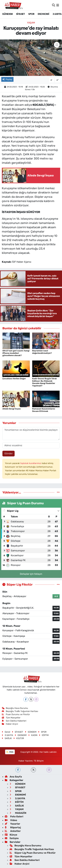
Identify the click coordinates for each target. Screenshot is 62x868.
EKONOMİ (43, 14)
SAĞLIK (7, 738)
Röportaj (13, 827)
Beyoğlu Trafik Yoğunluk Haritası (20, 711)
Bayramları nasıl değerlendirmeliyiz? (42, 352)
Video (11, 820)
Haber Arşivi (10, 724)
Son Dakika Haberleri (14, 721)
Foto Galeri (14, 816)
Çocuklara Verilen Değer (14, 379)
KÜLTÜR (19, 738)
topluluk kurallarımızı (31, 463)
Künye (11, 835)
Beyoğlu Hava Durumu (15, 708)
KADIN (33, 735)
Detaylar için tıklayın (31, 574)
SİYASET (21, 14)
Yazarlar (12, 824)
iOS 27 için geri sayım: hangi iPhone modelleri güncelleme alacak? (16, 353)
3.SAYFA (57, 14)
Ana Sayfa (13, 777)
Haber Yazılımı (26, 761)
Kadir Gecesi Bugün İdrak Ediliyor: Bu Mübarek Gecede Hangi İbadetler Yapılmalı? (44, 382)
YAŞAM (31, 23)
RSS (10, 752)
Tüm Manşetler (11, 718)
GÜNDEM (7, 14)
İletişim (12, 838)
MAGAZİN (18, 813)
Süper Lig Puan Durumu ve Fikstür (33, 853)
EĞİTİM (44, 735)
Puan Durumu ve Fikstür (16, 714)
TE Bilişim (39, 761)
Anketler (13, 831)
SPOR (31, 14)
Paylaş (7, 79)
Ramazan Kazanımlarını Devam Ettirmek (44, 410)
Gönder (9, 453)
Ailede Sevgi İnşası (12, 409)
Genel (6, 732)
